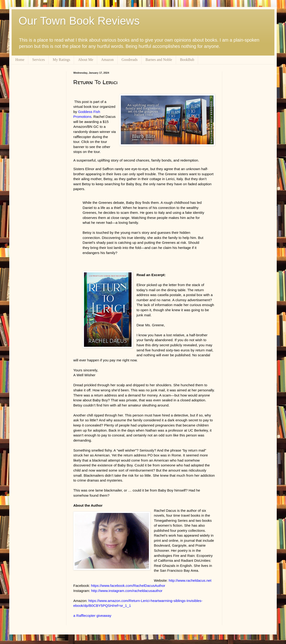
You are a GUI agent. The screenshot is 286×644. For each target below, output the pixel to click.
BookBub (187, 60)
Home (20, 60)
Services (39, 60)
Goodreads (130, 60)
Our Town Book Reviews (79, 21)
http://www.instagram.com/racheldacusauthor (127, 591)
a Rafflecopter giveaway (92, 616)
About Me (85, 60)
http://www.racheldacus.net (190, 580)
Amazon (107, 60)
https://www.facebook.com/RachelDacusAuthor (128, 586)
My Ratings (61, 60)
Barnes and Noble (159, 60)
